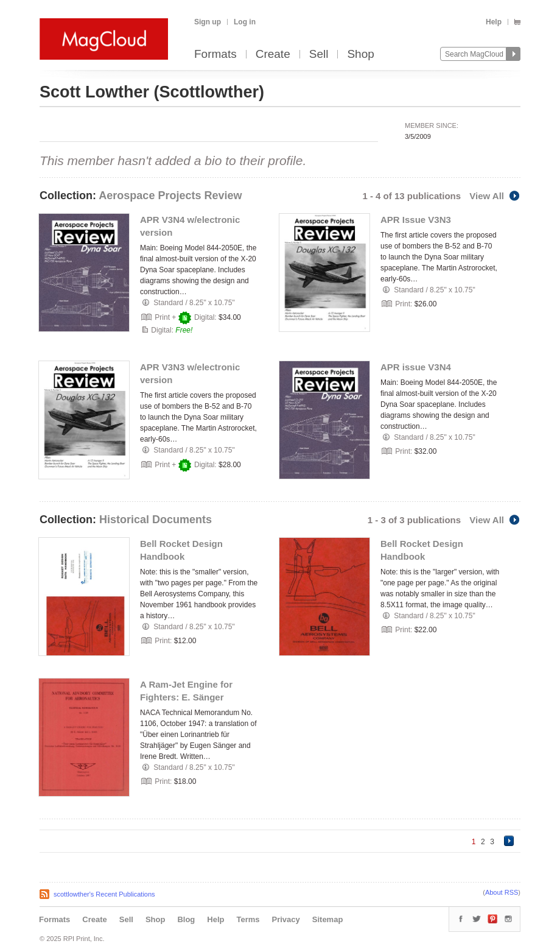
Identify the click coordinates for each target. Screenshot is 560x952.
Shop (360, 55)
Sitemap (328, 919)
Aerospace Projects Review (170, 196)
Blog (186, 919)
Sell (319, 55)
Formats (215, 55)
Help (494, 22)
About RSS (502, 892)
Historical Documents (156, 520)
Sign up (208, 22)
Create (273, 55)
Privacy (286, 919)
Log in (245, 22)
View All (495, 196)
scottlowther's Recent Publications (104, 894)
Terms (248, 919)
